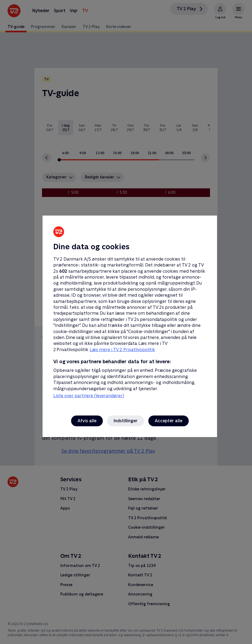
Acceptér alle (169, 421)
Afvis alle (87, 421)
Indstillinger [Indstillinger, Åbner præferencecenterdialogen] (126, 421)
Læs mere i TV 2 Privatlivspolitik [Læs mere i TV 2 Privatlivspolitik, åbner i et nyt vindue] (122, 350)
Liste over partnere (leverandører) (89, 396)
